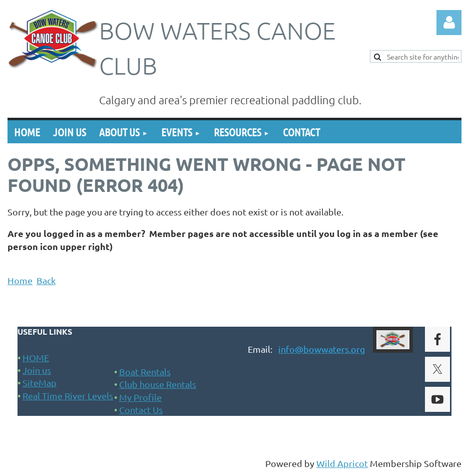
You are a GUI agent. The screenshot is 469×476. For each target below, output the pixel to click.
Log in (449, 23)
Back (46, 280)
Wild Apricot (342, 463)
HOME (36, 358)
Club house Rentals (158, 384)
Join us (37, 370)
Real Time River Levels (68, 396)
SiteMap (40, 383)
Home (20, 280)
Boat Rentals (145, 372)
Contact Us (141, 410)
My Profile (140, 397)
